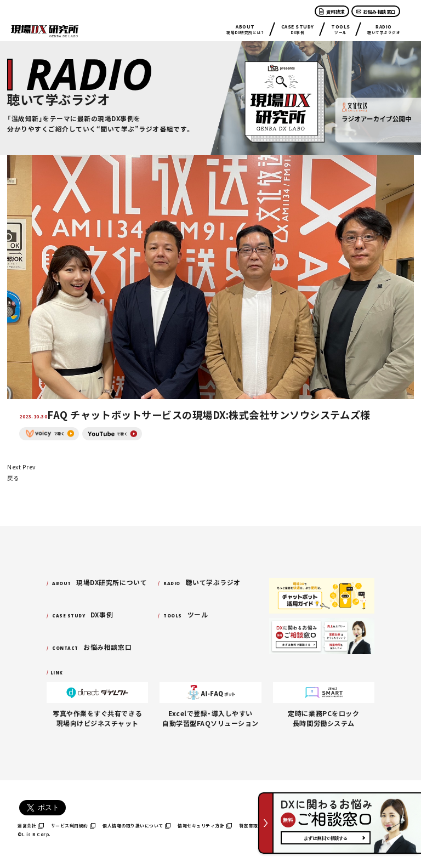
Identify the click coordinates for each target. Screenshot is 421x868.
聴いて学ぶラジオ (384, 29)
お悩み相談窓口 (376, 12)
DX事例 (298, 29)
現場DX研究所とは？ (245, 29)
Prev (29, 467)
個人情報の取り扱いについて (136, 826)
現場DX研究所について (99, 582)
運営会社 (31, 826)
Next (14, 467)
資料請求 (332, 12)
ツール (341, 29)
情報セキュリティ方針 (205, 826)
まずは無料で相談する (326, 838)
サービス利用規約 (73, 826)
